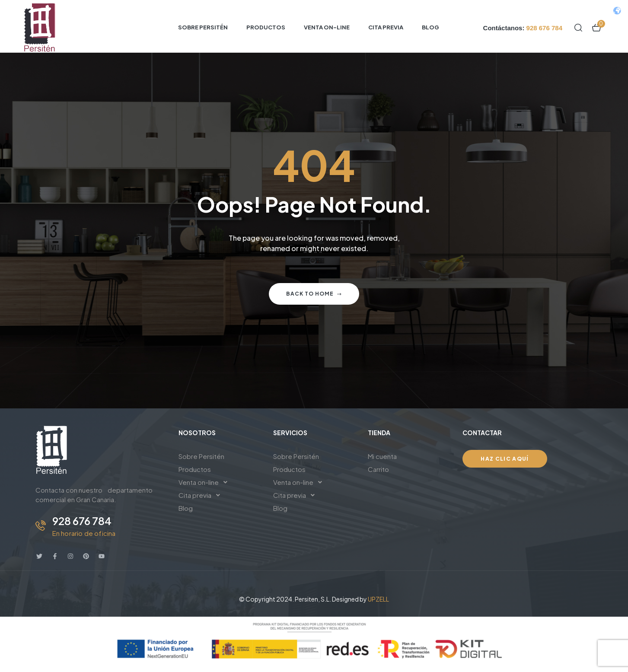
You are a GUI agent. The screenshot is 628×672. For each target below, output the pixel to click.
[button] (219, 482)
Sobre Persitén (201, 456)
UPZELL (378, 599)
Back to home (314, 294)
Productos (195, 469)
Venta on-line (205, 482)
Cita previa (202, 495)
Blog (186, 508)
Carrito (378, 469)
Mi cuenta (382, 456)
